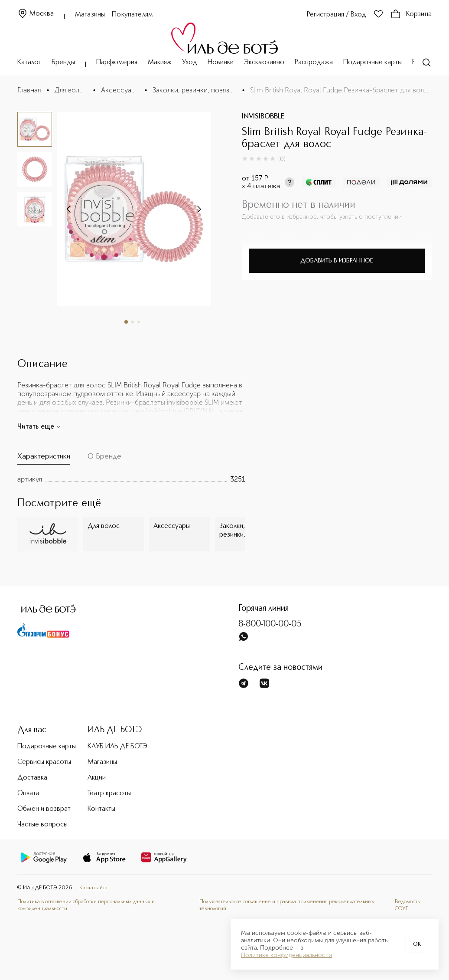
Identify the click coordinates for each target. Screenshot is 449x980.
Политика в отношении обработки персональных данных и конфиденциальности (86, 905)
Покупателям (132, 15)
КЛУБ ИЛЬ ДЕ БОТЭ (117, 747)
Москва (36, 14)
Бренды (63, 62)
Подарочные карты (373, 62)
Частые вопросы (42, 825)
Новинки (221, 62)
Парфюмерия (117, 62)
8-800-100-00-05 (270, 624)
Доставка (32, 778)
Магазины (90, 15)
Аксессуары (120, 90)
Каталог (29, 62)
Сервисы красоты (44, 762)
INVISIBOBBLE (263, 117)
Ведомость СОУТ (407, 905)
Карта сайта (93, 888)
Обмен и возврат (44, 809)
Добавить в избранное (337, 261)
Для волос (71, 90)
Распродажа (314, 62)
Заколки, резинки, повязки (195, 90)
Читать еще (39, 427)
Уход (190, 62)
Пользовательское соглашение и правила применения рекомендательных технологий (287, 905)
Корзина (411, 14)
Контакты (101, 809)
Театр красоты (109, 793)
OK (417, 944)
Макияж (160, 62)
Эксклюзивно (264, 62)
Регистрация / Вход (337, 15)
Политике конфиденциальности (286, 955)
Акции (97, 778)
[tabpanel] (131, 479)
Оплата (28, 793)
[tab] (44, 458)
